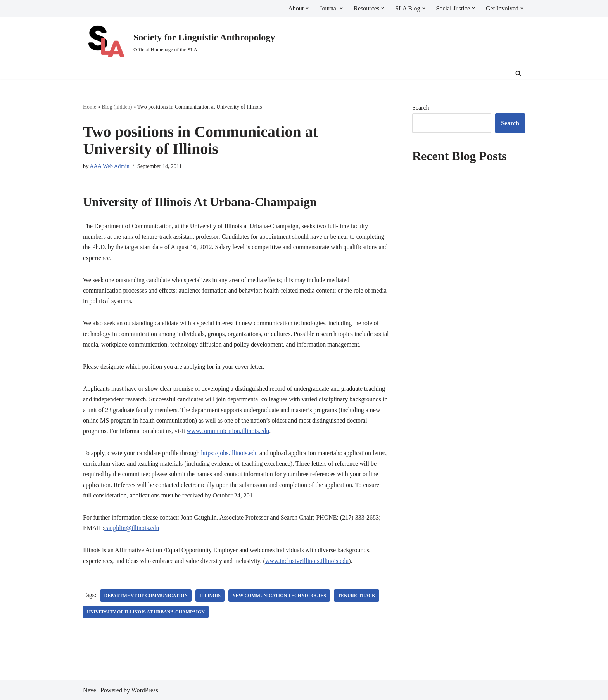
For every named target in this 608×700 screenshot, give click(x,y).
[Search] (518, 73)
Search (421, 108)
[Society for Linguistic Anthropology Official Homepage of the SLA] (179, 42)
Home (90, 107)
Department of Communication (146, 596)
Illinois (210, 596)
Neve (90, 690)
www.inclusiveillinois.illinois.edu (307, 561)
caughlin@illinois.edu (132, 528)
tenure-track (357, 596)
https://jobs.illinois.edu (229, 453)
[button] (307, 8)
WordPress (145, 690)
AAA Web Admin (110, 166)
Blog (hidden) (117, 107)
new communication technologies (279, 596)
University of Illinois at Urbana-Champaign (146, 612)
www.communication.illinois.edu (228, 431)
